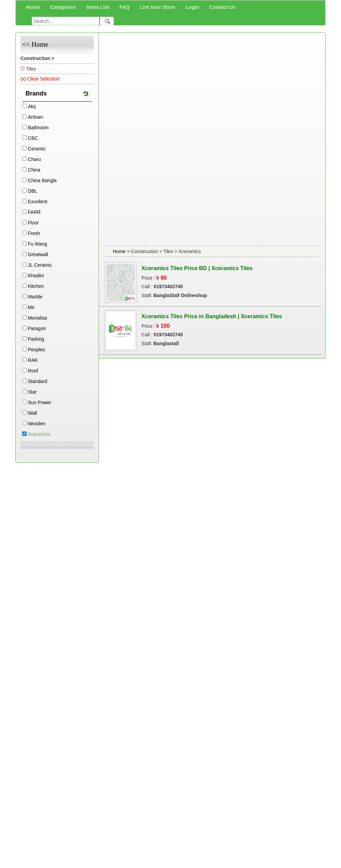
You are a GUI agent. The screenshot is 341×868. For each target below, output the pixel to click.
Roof (33, 371)
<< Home (35, 44)
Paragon (37, 328)
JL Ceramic (40, 265)
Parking (36, 339)
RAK (33, 360)
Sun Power (40, 402)
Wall (33, 413)
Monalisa (38, 318)
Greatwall (38, 254)
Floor (33, 223)
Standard (38, 381)
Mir (31, 307)
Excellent (38, 202)
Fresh (34, 233)
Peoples (37, 350)
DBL (33, 191)
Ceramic (37, 149)
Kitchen (36, 286)
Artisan (35, 117)
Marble (35, 297)
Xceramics (39, 434)
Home (120, 251)
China (34, 170)
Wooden (37, 424)
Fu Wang (38, 244)
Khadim (36, 276)
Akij (32, 106)
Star (32, 392)
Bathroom (38, 128)
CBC (33, 138)
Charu (34, 159)
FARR (34, 212)
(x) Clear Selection (40, 79)
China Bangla (42, 180)
